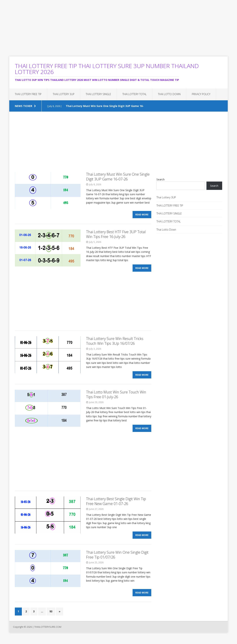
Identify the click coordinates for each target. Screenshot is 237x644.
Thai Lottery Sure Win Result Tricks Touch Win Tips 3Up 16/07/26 (115, 343)
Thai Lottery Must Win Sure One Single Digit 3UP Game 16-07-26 (118, 177)
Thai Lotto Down (169, 94)
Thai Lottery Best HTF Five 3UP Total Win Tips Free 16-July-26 (116, 235)
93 (51, 618)
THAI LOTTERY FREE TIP (28, 94)
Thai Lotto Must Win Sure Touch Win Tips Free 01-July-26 (116, 398)
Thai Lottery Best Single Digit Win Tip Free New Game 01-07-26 (116, 506)
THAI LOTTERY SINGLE (98, 94)
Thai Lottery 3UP (64, 94)
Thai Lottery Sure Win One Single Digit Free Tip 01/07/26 (117, 560)
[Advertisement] (111, 26)
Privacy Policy (201, 94)
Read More (142, 216)
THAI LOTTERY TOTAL (135, 94)
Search (161, 179)
